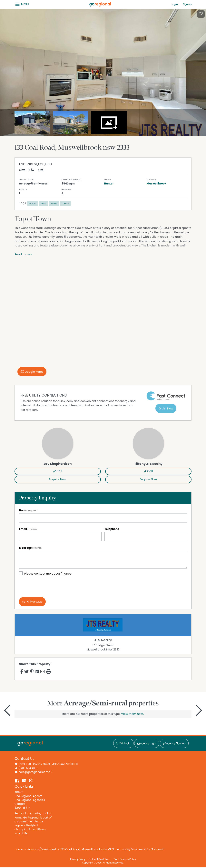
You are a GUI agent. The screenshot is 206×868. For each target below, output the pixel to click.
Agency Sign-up (174, 743)
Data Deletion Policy (125, 859)
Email (23, 529)
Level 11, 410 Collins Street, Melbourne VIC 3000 (48, 764)
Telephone (112, 529)
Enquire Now (58, 479)
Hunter (109, 184)
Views (54, 203)
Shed (43, 203)
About (19, 792)
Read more (24, 254)
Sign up (187, 4)
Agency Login (147, 743)
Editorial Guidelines (99, 859)
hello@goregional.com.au (35, 772)
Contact (20, 804)
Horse (33, 203)
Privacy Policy (78, 859)
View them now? (133, 714)
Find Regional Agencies (30, 800)
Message (25, 548)
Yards (65, 203)
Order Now (166, 409)
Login (175, 4)
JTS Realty (103, 640)
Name (23, 510)
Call (58, 471)
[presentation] (49, 586)
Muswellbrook (157, 184)
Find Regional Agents (28, 796)
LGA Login (123, 743)
